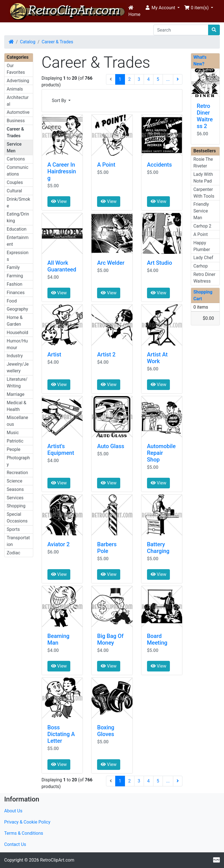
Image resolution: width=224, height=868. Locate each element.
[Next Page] (178, 79)
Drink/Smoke (18, 203)
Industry (15, 356)
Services (15, 498)
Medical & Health (16, 406)
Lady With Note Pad (203, 178)
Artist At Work (157, 358)
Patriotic (15, 441)
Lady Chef (203, 258)
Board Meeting (157, 639)
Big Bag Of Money (110, 639)
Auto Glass (111, 446)
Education (17, 229)
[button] (162, 8)
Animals (15, 89)
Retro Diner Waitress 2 (205, 116)
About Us (13, 811)
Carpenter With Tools (204, 193)
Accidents (159, 165)
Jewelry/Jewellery (18, 367)
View (59, 201)
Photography (18, 461)
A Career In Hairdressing (62, 171)
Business (16, 121)
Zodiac (14, 553)
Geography (17, 309)
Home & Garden (15, 321)
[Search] (181, 30)
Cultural (14, 191)
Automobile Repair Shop (161, 453)
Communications (18, 171)
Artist (54, 354)
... (168, 79)
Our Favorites (16, 69)
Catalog (28, 42)
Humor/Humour (17, 344)
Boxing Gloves (106, 731)
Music (13, 433)
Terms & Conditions (24, 833)
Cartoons (16, 159)
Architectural (18, 101)
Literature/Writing (17, 383)
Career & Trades (57, 42)
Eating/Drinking (18, 217)
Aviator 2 (59, 544)
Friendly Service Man (201, 211)
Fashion (15, 284)
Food (12, 301)
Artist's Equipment (61, 450)
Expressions (18, 256)
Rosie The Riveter (203, 163)
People (14, 449)
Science (15, 481)
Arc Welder (111, 263)
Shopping (16, 506)
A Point (106, 165)
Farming (15, 276)
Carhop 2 (202, 226)
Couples (15, 182)
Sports (13, 529)
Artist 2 (106, 354)
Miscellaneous (17, 421)
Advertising (18, 81)
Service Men (14, 147)
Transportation (18, 541)
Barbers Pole (107, 548)
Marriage (16, 394)
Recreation (17, 473)
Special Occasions (17, 518)
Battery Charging (158, 548)
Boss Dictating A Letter (61, 734)
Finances (16, 293)
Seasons (15, 489)
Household (17, 333)
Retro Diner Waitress (204, 278)
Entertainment (18, 241)
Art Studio (160, 263)
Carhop (200, 266)
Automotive (18, 112)
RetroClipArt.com (57, 860)
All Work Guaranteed (62, 266)
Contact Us (15, 844)
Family (13, 267)
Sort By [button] (60, 100)
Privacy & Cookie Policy (27, 822)
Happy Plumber (202, 246)
